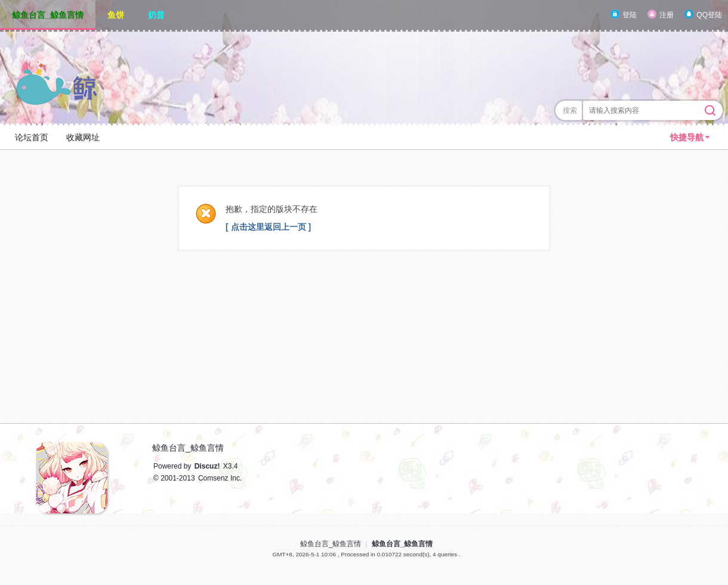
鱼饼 (116, 15)
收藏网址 (83, 137)
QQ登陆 (709, 15)
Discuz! (207, 466)
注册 (667, 15)
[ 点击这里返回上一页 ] (268, 227)
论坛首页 (32, 137)
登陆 (630, 15)
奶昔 (156, 15)
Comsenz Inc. (220, 478)
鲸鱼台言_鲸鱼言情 (48, 15)
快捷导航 (687, 137)
